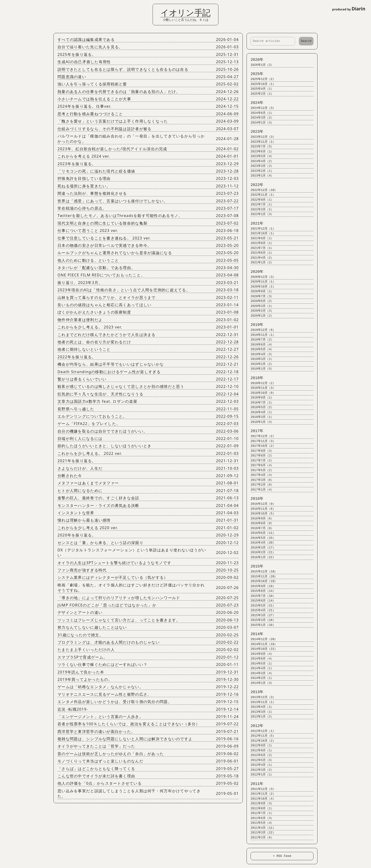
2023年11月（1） (261, 142)
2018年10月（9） (261, 393)
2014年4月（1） (260, 668)
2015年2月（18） (261, 620)
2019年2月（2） (260, 364)
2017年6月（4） (260, 465)
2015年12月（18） (262, 572)
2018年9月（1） (260, 398)
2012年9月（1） (260, 746)
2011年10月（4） (261, 799)
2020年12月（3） (261, 277)
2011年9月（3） (260, 804)
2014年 (255, 634)
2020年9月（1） (260, 291)
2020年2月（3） (260, 311)
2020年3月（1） (260, 306)
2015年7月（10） (261, 596)
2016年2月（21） (261, 552)
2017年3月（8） (260, 480)
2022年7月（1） (260, 205)
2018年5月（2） (260, 407)
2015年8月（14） (261, 591)
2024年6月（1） (260, 113)
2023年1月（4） (260, 176)
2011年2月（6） (260, 838)
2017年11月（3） (261, 441)
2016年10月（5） (261, 514)
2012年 (255, 726)
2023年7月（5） (260, 147)
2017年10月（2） (261, 446)
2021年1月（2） (260, 263)
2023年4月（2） (260, 161)
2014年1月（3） (260, 683)
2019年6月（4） (260, 345)
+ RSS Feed (282, 856)
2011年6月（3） (260, 818)
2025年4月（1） (260, 89)
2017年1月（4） (260, 490)
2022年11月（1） (261, 195)
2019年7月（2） (260, 340)
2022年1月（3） (260, 214)
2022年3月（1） (260, 210)
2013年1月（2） (260, 717)
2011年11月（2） (261, 794)
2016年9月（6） (260, 519)
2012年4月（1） (260, 765)
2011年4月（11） (261, 828)
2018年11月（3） (261, 388)
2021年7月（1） (260, 248)
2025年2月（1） (260, 94)
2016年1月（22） (261, 557)
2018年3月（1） (260, 417)
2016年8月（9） (260, 523)
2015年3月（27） (261, 615)
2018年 (255, 378)
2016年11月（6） (261, 509)
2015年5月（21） (261, 606)
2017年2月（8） (260, 485)
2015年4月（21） (261, 610)
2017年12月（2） (261, 436)
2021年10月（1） (261, 233)
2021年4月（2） (260, 258)
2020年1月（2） (260, 316)
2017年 (255, 431)
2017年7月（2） (260, 461)
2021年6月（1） (260, 253)
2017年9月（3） (260, 451)
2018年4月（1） (260, 412)
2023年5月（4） (260, 156)
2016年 (255, 499)
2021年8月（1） (260, 243)
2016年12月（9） (261, 504)
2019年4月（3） (260, 354)
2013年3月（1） (260, 712)
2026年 (255, 60)
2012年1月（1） (260, 775)
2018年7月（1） (260, 403)
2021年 (255, 224)
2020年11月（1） (261, 282)
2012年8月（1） (260, 751)
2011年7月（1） (260, 813)
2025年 (255, 74)
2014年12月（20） (262, 639)
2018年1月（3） (260, 422)
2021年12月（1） (261, 229)
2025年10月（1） (261, 84)
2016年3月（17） (261, 548)
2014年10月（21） (262, 649)
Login (7, 5)
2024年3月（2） (260, 118)
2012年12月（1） (261, 731)
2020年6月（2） (260, 301)
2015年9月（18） (261, 586)
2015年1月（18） (261, 625)
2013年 (255, 692)
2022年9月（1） (260, 200)
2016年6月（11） (261, 533)
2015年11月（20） (262, 577)
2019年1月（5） (260, 369)
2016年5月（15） (261, 538)
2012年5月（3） (260, 760)
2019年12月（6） (261, 330)
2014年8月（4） (260, 659)
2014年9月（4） (260, 654)
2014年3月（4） (260, 673)
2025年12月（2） (261, 79)
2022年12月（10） (262, 190)
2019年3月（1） (260, 359)
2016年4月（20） (261, 543)
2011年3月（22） (261, 833)
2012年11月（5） (261, 736)
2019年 (255, 325)
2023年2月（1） (260, 171)
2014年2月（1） (260, 678)
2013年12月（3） (261, 697)
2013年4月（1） (260, 707)
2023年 (255, 132)
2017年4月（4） (260, 475)
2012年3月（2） (260, 770)
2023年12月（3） (261, 137)
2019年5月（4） (260, 349)
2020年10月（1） (261, 287)
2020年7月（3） (260, 296)
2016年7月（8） (260, 528)
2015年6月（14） (261, 601)
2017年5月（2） (260, 470)
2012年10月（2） (261, 741)
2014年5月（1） (260, 664)
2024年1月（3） (260, 123)
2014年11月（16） (262, 644)
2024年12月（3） (261, 108)
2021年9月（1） (260, 238)
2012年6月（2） (260, 755)
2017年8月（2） (260, 456)
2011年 (255, 784)
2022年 (255, 185)
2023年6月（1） (260, 152)
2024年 (255, 103)
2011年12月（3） (261, 789)
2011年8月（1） (260, 808)
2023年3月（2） (260, 166)
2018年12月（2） (261, 383)
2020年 (255, 272)
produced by (349, 9)
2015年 (255, 567)
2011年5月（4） (260, 823)
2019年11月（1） (261, 335)
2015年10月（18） (262, 581)
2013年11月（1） (261, 702)
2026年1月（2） (260, 65)
